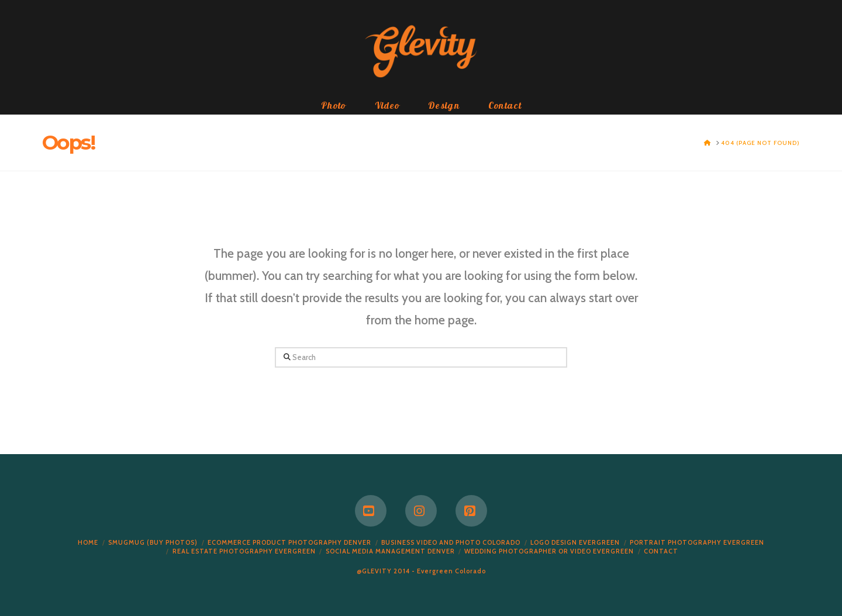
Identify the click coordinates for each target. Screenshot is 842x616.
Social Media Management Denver (390, 551)
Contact (661, 551)
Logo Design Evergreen (575, 542)
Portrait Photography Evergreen (697, 542)
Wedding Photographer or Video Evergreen (549, 551)
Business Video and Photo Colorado (451, 542)
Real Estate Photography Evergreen (244, 551)
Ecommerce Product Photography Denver (289, 542)
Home (88, 542)
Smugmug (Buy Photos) (153, 542)
